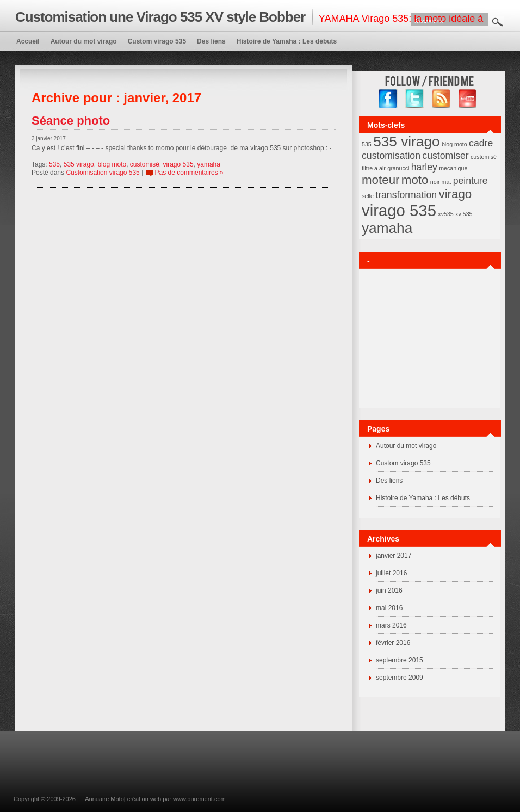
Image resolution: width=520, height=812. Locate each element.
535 (54, 164)
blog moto (112, 164)
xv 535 (464, 214)
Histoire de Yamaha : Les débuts (423, 498)
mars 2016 (391, 625)
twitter (415, 99)
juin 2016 (389, 590)
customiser (445, 156)
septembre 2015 (400, 660)
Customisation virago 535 (103, 173)
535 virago (79, 164)
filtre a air (374, 168)
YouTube (468, 99)
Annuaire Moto (104, 799)
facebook (388, 99)
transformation (406, 195)
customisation (391, 156)
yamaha (209, 164)
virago (455, 194)
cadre (481, 143)
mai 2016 (389, 608)
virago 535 (178, 164)
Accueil (28, 41)
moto (415, 180)
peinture (471, 181)
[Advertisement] (209, 771)
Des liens (389, 481)
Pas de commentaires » (189, 173)
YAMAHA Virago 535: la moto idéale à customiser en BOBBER (249, 21)
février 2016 (393, 643)
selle (368, 196)
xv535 (445, 214)
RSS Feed (441, 99)
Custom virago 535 (403, 463)
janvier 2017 (394, 556)
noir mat (441, 182)
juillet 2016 (391, 573)
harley (424, 167)
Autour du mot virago (406, 446)
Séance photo (71, 121)
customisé (145, 164)
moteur (381, 180)
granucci (398, 168)
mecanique (453, 168)
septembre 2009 (400, 678)
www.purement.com (199, 799)
